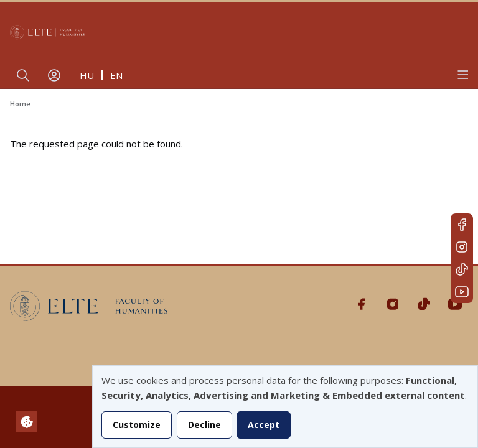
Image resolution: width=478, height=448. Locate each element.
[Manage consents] (26, 422)
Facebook (462, 225)
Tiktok (462, 269)
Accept (264, 425)
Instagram (462, 247)
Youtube (462, 292)
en (116, 75)
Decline (204, 425)
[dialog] (285, 407)
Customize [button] (137, 425)
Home (20, 104)
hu (87, 75)
